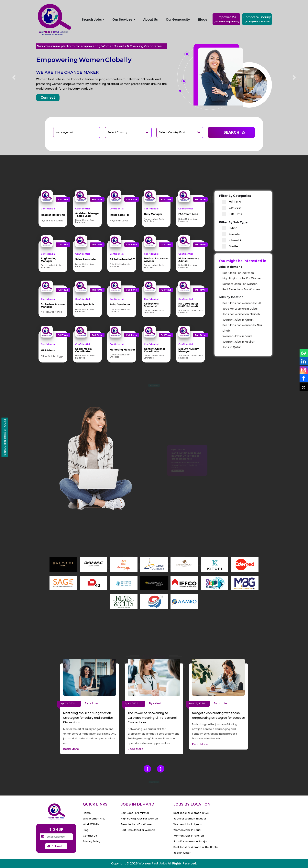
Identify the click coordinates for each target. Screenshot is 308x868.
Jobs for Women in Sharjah (241, 314)
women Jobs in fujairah (239, 342)
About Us (150, 20)
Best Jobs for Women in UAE (242, 303)
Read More (71, 749)
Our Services (123, 20)
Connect (48, 97)
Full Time (231, 202)
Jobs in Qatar (232, 347)
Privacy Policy (92, 841)
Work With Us (91, 824)
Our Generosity (178, 20)
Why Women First (94, 819)
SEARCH (238, 133)
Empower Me (226, 20)
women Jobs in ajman (238, 320)
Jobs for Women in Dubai (240, 309)
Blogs (203, 20)
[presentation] (147, 769)
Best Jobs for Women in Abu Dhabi (196, 847)
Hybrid (230, 228)
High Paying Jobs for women (242, 278)
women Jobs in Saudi (237, 336)
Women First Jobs (153, 863)
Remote (231, 234)
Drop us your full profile (5, 437)
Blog (86, 830)
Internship (232, 240)
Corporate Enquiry (257, 20)
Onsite (230, 246)
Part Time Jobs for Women (241, 289)
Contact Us (90, 836)
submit (57, 846)
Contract (232, 208)
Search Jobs (92, 20)
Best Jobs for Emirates (238, 273)
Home (87, 813)
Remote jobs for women (240, 284)
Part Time (232, 214)
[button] (14, 78)
